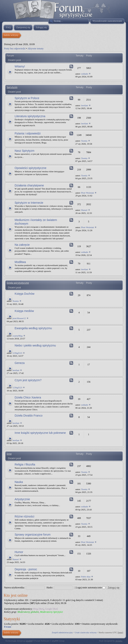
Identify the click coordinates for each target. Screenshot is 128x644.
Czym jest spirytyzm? (28, 380)
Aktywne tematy (36, 49)
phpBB (29, 641)
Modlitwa (20, 262)
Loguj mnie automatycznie (91, 588)
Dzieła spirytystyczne (18, 283)
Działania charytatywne (29, 185)
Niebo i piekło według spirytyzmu (35, 345)
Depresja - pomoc (26, 569)
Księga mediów (24, 311)
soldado (85, 74)
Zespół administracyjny (62, 632)
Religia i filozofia (25, 464)
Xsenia (84, 141)
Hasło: (50, 588)
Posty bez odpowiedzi (15, 49)
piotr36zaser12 (19, 318)
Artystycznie (22, 499)
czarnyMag (17, 336)
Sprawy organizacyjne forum (33, 535)
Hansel (84, 210)
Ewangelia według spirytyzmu (33, 328)
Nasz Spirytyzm (24, 151)
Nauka (19, 482)
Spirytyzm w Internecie (29, 203)
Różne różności (24, 516)
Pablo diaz (86, 577)
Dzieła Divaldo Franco (29, 416)
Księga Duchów (24, 294)
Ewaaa (8, 627)
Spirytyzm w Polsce (27, 98)
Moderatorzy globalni (28, 612)
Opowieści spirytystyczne (30, 168)
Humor (19, 552)
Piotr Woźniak (87, 193)
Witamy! (20, 66)
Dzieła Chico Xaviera (28, 397)
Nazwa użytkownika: (14, 588)
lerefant (85, 105)
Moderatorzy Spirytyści (51, 612)
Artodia (119, 641)
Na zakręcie (22, 245)
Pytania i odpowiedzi (28, 133)
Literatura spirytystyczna (30, 116)
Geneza (20, 363)
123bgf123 (17, 353)
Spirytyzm (12, 87)
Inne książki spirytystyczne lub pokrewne (40, 433)
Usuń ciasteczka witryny (86, 632)
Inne (9, 454)
